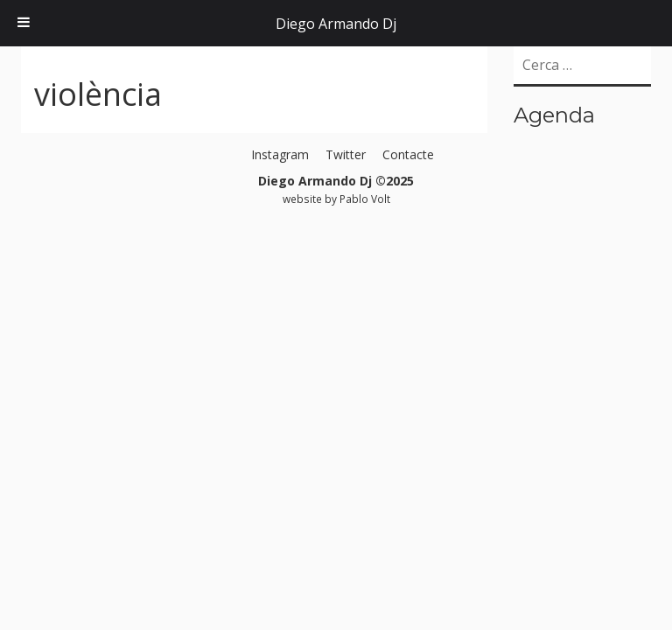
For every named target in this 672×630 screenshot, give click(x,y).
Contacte (408, 154)
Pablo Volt (365, 199)
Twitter (346, 154)
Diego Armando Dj (336, 24)
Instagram (280, 154)
